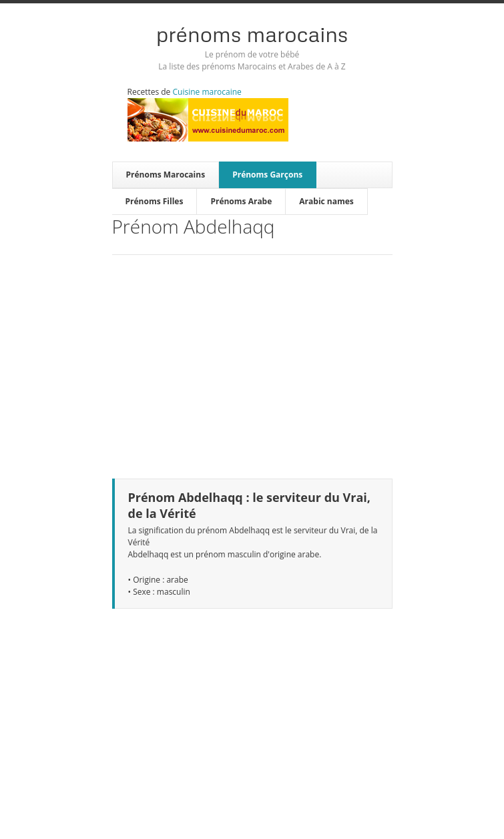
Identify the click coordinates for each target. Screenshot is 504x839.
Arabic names (326, 201)
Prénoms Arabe (241, 201)
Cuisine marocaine (207, 92)
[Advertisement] (252, 358)
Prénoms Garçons (267, 175)
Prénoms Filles (155, 201)
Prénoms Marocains (252, 34)
